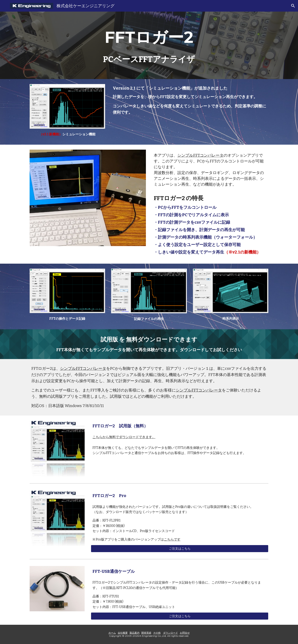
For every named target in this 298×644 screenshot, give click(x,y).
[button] (293, 6)
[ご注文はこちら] (180, 549)
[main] (149, 37)
